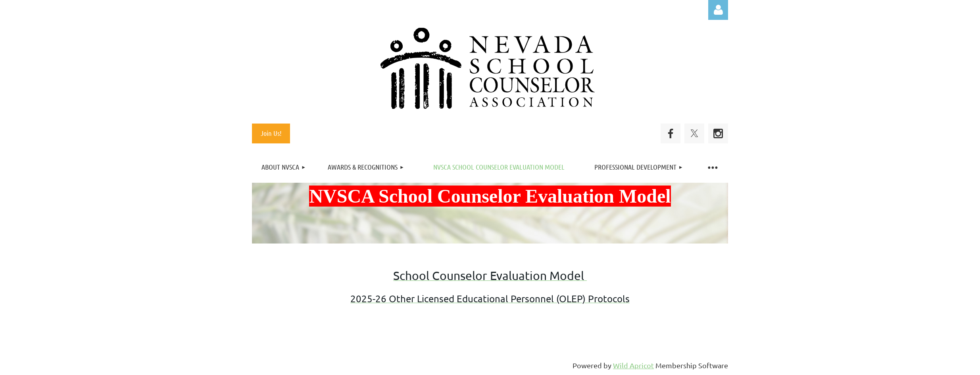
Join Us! (271, 133)
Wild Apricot (633, 365)
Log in (718, 10)
